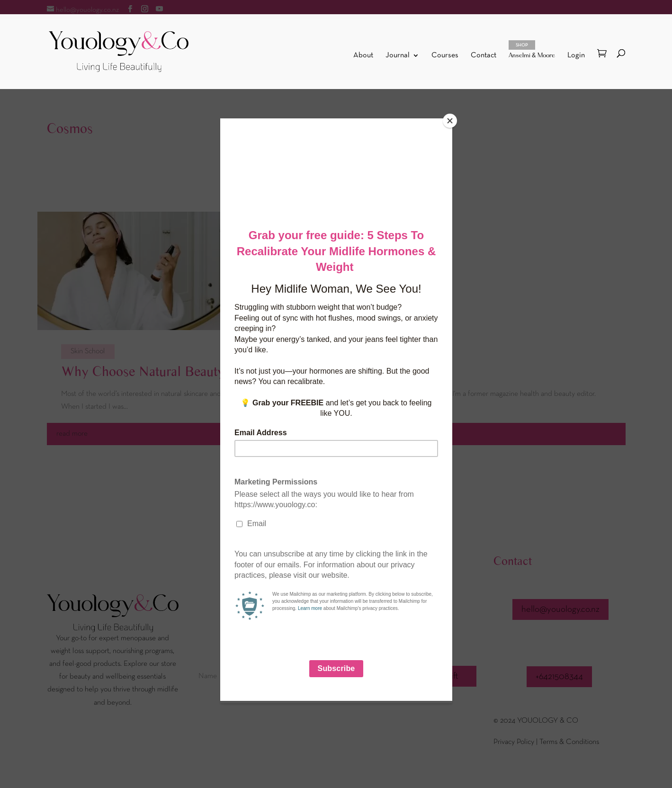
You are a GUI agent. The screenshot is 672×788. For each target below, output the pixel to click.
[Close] (450, 121)
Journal (398, 56)
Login (576, 55)
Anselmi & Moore (532, 50)
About (363, 56)
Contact (484, 56)
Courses (445, 56)
